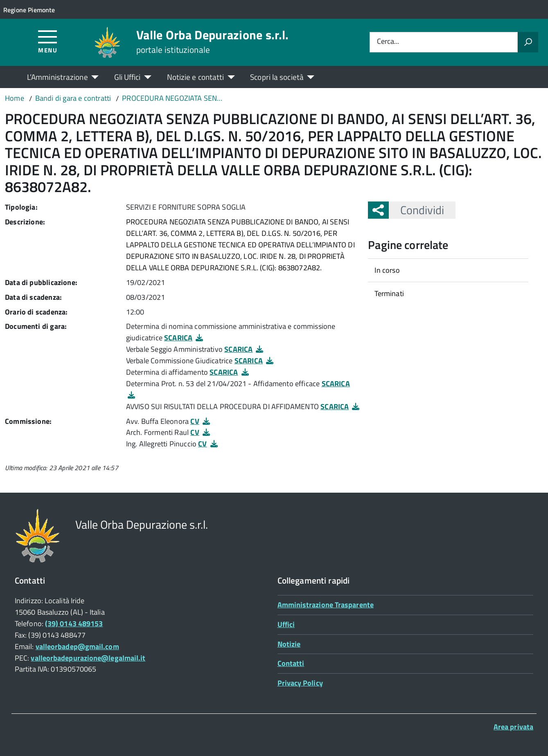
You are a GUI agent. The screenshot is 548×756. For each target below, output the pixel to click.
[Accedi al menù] (48, 41)
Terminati (389, 293)
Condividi (416, 210)
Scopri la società (277, 77)
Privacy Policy (300, 683)
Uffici (286, 624)
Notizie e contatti (196, 77)
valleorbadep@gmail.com (77, 646)
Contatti (291, 663)
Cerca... (388, 42)
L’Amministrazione (58, 77)
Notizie (289, 644)
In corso (387, 270)
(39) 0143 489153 (74, 624)
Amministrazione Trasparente (326, 605)
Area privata (513, 727)
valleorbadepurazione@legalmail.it (88, 658)
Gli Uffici (127, 77)
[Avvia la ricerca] (528, 42)
